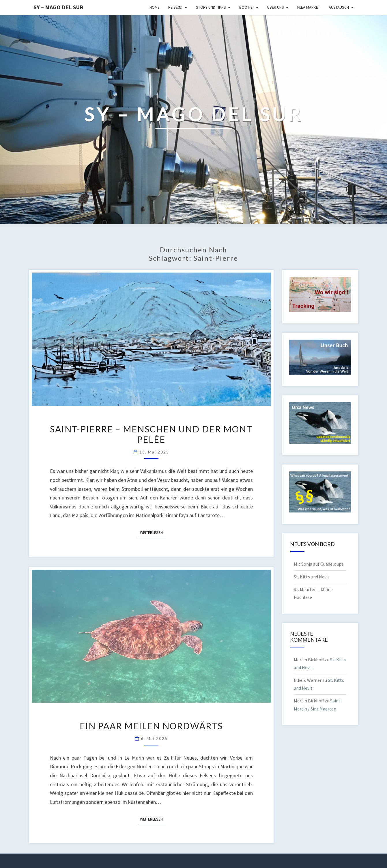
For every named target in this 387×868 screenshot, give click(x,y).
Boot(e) (246, 7)
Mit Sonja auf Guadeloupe (319, 564)
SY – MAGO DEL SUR (58, 7)
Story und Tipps (211, 7)
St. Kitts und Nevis (312, 577)
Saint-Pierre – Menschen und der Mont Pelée (151, 434)
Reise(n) (175, 7)
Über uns (276, 7)
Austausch (339, 7)
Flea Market (309, 7)
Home (155, 7)
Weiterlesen (153, 532)
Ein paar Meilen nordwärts (151, 726)
